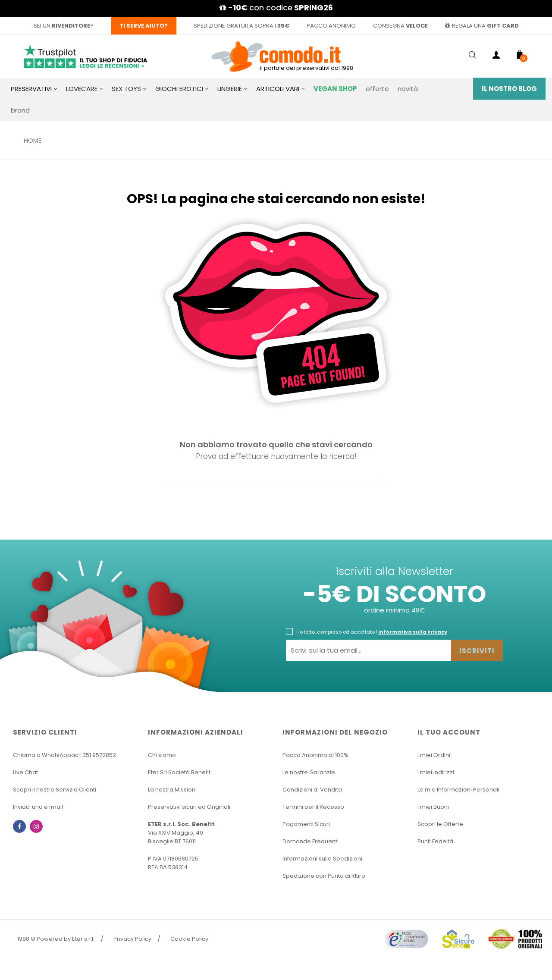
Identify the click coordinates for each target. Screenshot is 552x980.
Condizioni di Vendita (312, 790)
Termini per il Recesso (313, 807)
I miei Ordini (434, 755)
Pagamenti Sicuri (306, 824)
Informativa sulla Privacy (413, 632)
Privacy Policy (132, 939)
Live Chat (25, 772)
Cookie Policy (189, 939)
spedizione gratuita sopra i (241, 26)
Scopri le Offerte (440, 824)
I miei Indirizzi (436, 772)
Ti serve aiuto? (144, 26)
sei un (62, 26)
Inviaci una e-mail (38, 807)
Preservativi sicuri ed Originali (189, 807)
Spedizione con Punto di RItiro (324, 876)
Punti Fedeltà (435, 841)
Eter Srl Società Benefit (179, 772)
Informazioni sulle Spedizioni (322, 859)
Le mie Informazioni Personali (458, 790)
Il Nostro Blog (509, 89)
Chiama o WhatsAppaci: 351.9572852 (64, 755)
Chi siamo (162, 755)
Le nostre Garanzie (309, 772)
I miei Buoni (433, 807)
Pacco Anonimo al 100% (315, 755)
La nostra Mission (172, 790)
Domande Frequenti (310, 841)
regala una (482, 26)
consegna (400, 26)
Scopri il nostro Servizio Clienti (55, 790)
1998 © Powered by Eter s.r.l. (56, 939)
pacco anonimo (331, 26)
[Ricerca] (276, 476)
